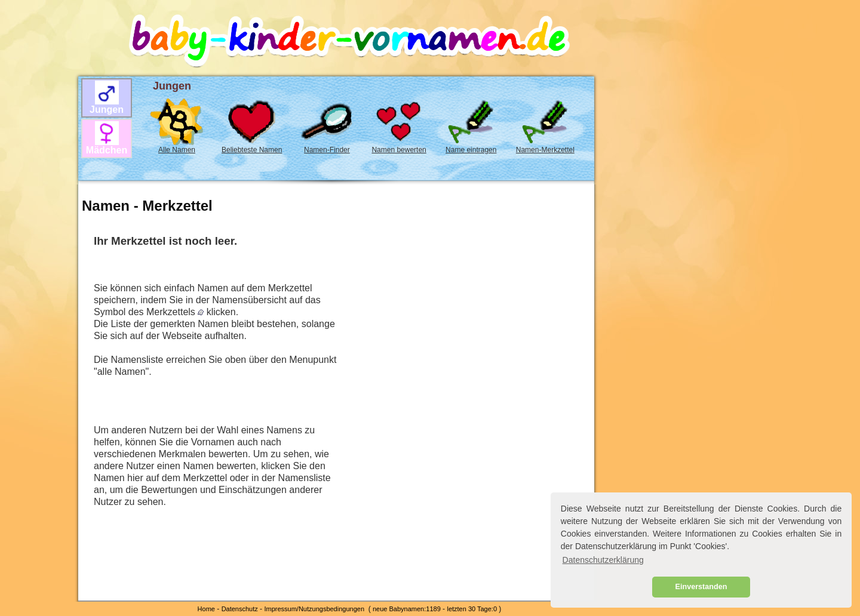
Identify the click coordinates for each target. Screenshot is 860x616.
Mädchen (107, 150)
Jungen (107, 110)
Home (206, 609)
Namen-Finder (327, 150)
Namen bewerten (399, 150)
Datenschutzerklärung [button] (603, 560)
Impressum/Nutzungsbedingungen (314, 609)
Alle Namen (177, 150)
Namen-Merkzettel (545, 150)
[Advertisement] (36, 210)
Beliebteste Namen (252, 150)
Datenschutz (240, 609)
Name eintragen (471, 150)
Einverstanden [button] (701, 587)
